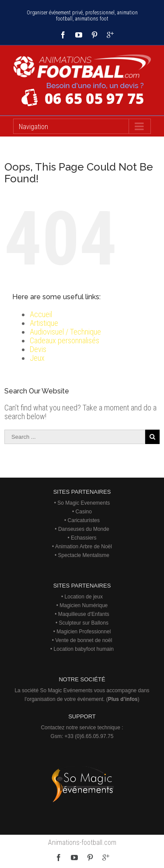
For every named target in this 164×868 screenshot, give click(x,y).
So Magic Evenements (84, 503)
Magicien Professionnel (84, 632)
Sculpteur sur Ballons (84, 623)
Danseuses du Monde (84, 529)
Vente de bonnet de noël (84, 640)
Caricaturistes (84, 520)
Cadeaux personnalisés (65, 340)
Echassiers (84, 538)
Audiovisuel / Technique (65, 332)
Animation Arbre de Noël (84, 547)
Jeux (37, 358)
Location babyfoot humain (84, 649)
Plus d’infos (123, 699)
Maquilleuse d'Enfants (84, 614)
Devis (38, 349)
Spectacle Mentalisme (84, 555)
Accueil (41, 314)
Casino (84, 512)
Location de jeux (84, 597)
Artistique (44, 323)
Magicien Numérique (84, 605)
